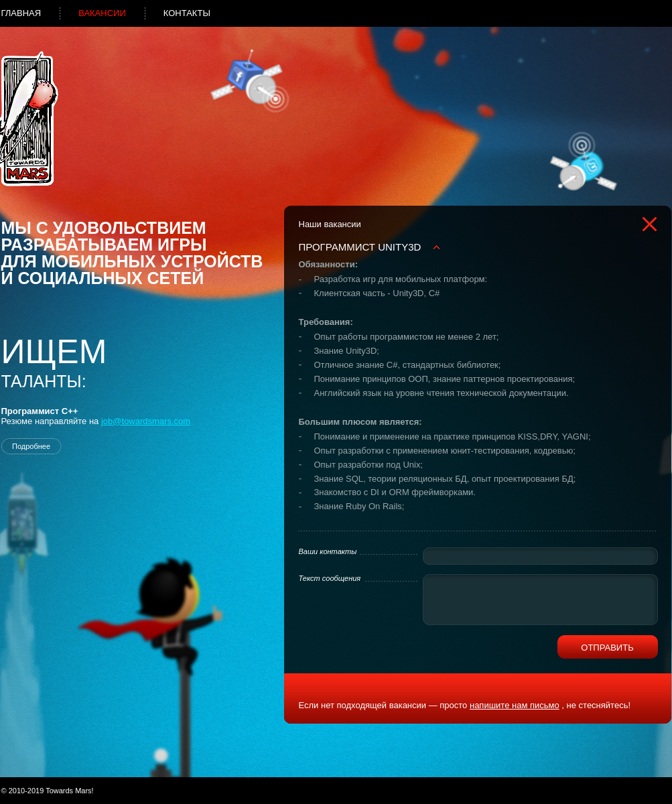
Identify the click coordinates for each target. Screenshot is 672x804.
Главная (21, 13)
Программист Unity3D (360, 247)
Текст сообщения (330, 578)
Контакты (187, 13)
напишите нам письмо (515, 705)
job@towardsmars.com (146, 421)
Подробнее (31, 446)
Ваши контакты (328, 551)
